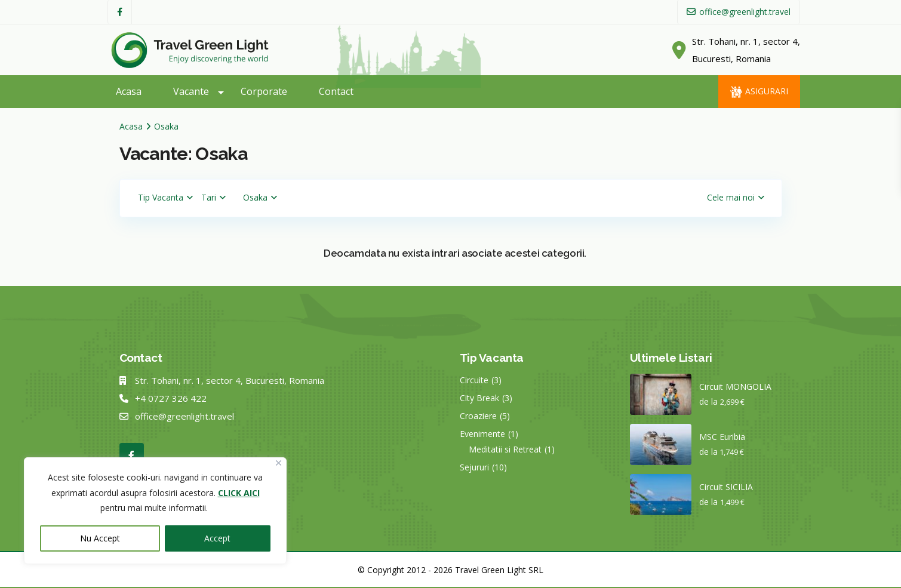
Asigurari (767, 91)
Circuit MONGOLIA (735, 387)
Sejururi (474, 467)
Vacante (191, 91)
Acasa (129, 91)
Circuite (474, 380)
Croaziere (478, 416)
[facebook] (120, 12)
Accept (217, 538)
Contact (336, 91)
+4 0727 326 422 (171, 398)
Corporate (264, 91)
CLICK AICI (239, 493)
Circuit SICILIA (726, 487)
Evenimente (482, 434)
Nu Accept (100, 538)
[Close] (279, 463)
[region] (155, 511)
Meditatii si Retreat (505, 449)
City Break (479, 398)
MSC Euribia (722, 437)
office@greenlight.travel (184, 416)
